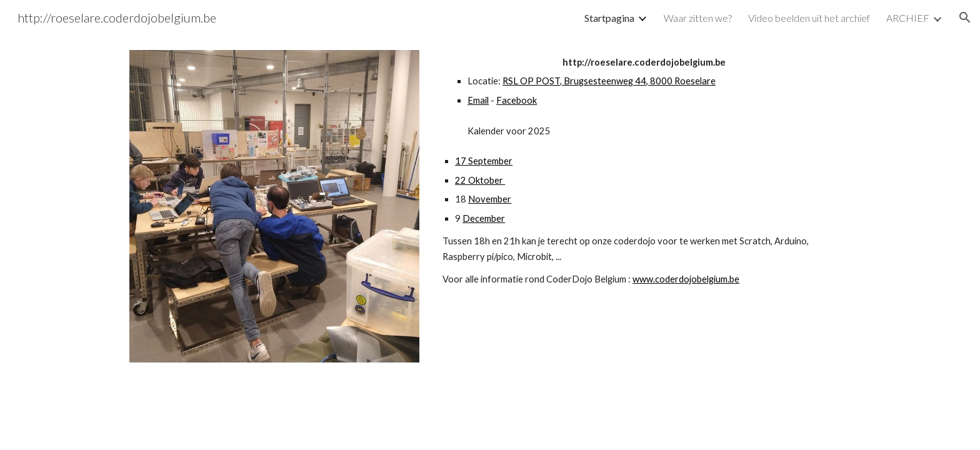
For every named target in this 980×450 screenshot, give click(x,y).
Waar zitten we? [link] (698, 18)
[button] (965, 17)
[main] (644, 171)
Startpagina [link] (609, 18)
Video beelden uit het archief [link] (809, 18)
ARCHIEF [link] (908, 18)
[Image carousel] (274, 214)
